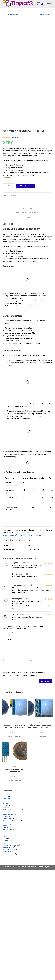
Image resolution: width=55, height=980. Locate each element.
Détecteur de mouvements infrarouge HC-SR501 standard (15, 726)
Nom (5, 660)
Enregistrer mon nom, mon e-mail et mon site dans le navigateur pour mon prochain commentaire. (24, 674)
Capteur (14, 196)
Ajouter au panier (25, 186)
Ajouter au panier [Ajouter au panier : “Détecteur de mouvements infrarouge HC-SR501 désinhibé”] (40, 736)
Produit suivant (44, 15)
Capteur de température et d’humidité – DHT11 (15, 770)
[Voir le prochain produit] (51, 15)
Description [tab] (28, 208)
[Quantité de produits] (8, 185)
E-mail (32, 660)
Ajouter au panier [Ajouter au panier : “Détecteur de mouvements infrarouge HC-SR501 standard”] (15, 736)
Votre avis (7, 639)
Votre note (8, 633)
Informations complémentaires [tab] (27, 213)
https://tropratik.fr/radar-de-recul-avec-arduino (22, 535)
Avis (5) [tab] (27, 218)
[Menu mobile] (48, 4)
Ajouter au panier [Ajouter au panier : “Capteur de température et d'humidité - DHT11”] (15, 780)
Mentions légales (44, 867)
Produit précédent (12, 15)
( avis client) (15, 137)
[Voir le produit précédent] (4, 15)
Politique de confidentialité (27, 868)
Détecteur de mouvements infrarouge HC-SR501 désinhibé (40, 726)
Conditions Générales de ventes (27, 867)
